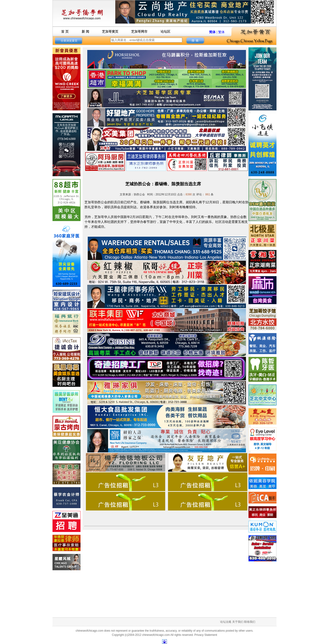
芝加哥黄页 (110, 32)
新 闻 (85, 32)
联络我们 (250, 622)
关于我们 (238, 622)
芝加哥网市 (139, 32)
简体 (212, 32)
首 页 (65, 32)
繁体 (221, 32)
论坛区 (165, 32)
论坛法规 (226, 622)
